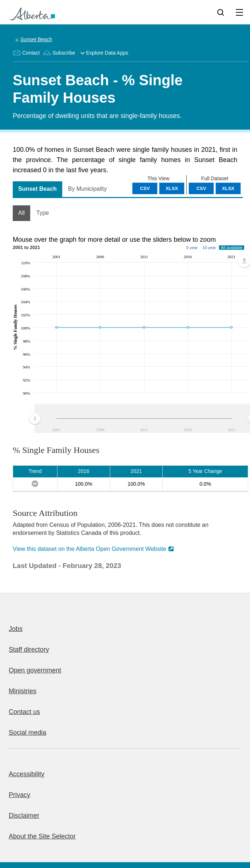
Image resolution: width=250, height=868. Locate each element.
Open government (35, 670)
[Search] (221, 12)
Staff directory (29, 650)
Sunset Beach (36, 39)
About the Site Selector (42, 836)
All (21, 213)
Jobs (16, 629)
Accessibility (27, 774)
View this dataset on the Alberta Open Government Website (90, 549)
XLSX (228, 188)
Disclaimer (24, 816)
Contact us (24, 712)
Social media (27, 733)
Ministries (23, 691)
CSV (201, 188)
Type (43, 213)
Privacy (19, 795)
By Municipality (88, 189)
